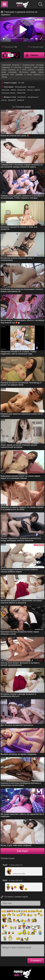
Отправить (36, 961)
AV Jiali (21, 83)
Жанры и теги (10, 97)
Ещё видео (23, 851)
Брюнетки (22, 90)
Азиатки (31, 87)
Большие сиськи (8, 93)
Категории (9, 87)
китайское (22, 97)
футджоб (12, 100)
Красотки (5, 90)
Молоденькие (21, 87)
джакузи (21, 100)
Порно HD (21, 93)
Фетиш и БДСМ (33, 90)
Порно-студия (10, 83)
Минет (13, 90)
